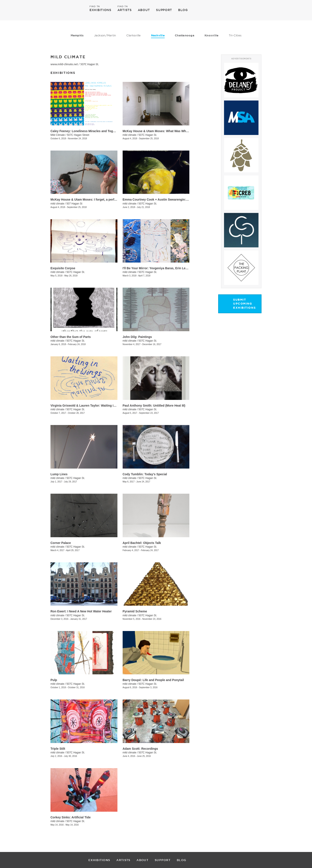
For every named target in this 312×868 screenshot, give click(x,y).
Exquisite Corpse (63, 268)
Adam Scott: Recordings (140, 749)
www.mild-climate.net (64, 64)
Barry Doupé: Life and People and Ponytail (153, 680)
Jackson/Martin (105, 35)
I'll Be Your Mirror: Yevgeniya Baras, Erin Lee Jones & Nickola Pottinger (174, 268)
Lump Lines (59, 474)
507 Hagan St (74, 204)
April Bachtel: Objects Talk (142, 543)
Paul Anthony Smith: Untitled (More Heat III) (154, 406)
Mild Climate (58, 135)
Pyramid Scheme (135, 611)
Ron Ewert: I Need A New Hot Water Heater (81, 611)
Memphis (77, 35)
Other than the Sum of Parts (71, 337)
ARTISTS (125, 10)
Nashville (158, 35)
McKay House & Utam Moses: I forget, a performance (89, 200)
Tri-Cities (235, 35)
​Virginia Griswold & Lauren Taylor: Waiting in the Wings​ (91, 406)
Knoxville (211, 35)
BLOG (183, 10)
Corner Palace (61, 543)
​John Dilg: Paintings (137, 337)
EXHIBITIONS (100, 10)
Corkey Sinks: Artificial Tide (71, 817)
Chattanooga (185, 35)
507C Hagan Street (78, 135)
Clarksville (134, 35)
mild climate (129, 135)
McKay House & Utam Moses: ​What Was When (156, 131)
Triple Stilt (58, 749)
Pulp (54, 680)
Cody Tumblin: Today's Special (145, 474)
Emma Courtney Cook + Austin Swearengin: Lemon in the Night (168, 200)
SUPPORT (164, 10)
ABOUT (144, 10)
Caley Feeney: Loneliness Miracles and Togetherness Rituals (94, 131)
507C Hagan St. (90, 64)
